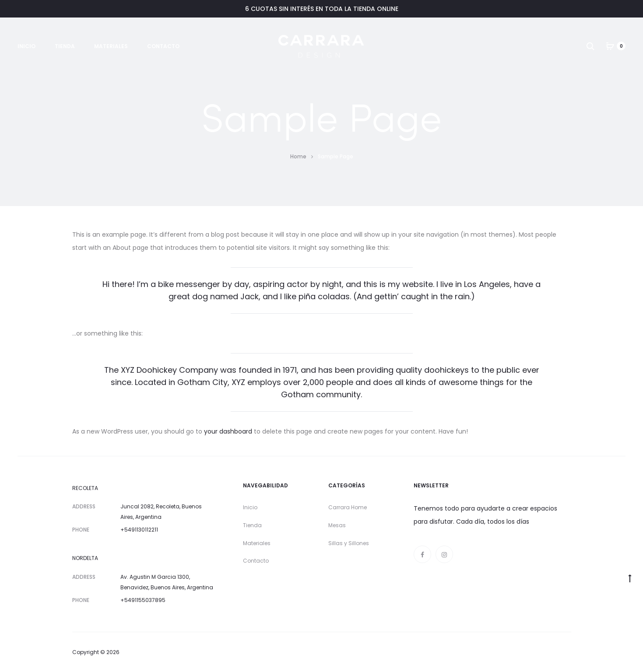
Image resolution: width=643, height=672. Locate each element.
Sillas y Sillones (349, 543)
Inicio (26, 46)
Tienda (65, 46)
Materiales (111, 46)
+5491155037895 (143, 600)
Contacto (163, 46)
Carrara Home (348, 507)
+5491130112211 (139, 530)
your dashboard (228, 431)
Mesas (337, 525)
